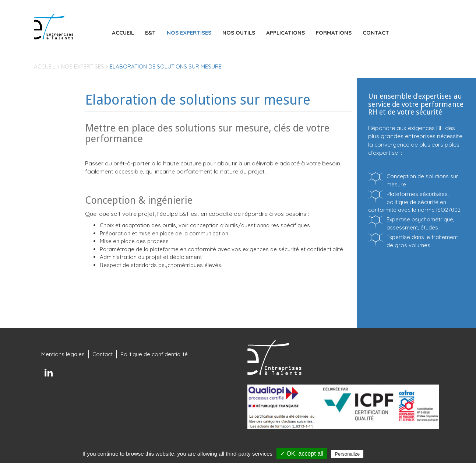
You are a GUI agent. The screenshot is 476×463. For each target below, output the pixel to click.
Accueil (123, 33)
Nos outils (239, 33)
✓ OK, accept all (302, 454)
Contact (376, 33)
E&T (150, 33)
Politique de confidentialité (154, 354)
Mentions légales (63, 354)
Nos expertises (189, 33)
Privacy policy (383, 454)
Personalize (347, 454)
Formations (334, 33)
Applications (285, 33)
